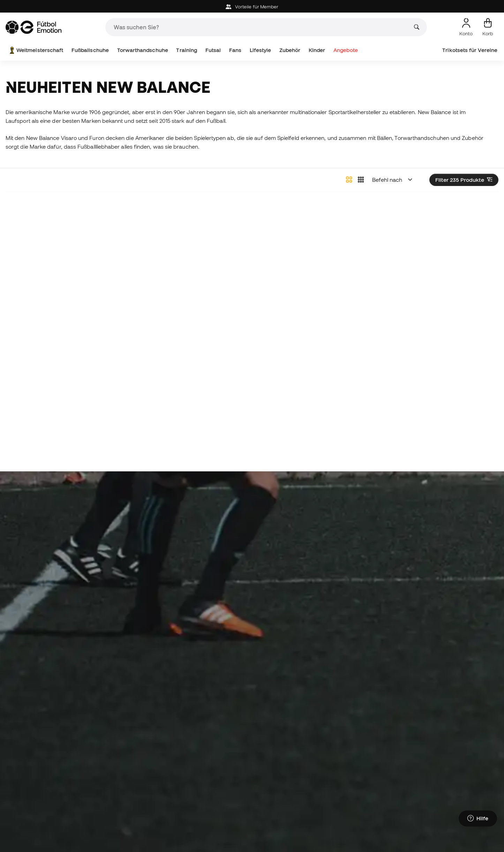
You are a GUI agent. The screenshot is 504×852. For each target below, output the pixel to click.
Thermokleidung (359, 762)
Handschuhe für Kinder (201, 774)
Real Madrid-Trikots (279, 774)
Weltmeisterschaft (36, 50)
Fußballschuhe (90, 50)
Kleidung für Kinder (196, 799)
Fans (235, 50)
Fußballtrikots (355, 799)
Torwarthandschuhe (143, 50)
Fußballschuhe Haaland (35, 787)
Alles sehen (487, 737)
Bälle (95, 799)
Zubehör (290, 50)
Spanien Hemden (360, 787)
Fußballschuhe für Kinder (204, 762)
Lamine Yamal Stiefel (114, 762)
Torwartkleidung (442, 787)
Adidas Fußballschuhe (117, 774)
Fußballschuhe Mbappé (36, 799)
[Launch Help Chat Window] (478, 820)
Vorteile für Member (252, 7)
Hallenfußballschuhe (31, 774)
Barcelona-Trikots (277, 787)
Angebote (346, 50)
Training (187, 50)
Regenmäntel (438, 762)
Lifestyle (261, 50)
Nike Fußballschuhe (113, 787)
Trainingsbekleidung (363, 774)
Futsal (213, 50)
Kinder (317, 50)
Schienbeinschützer (446, 774)
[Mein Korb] (488, 27)
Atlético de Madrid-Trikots (287, 799)
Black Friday (437, 799)
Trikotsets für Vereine (470, 50)
